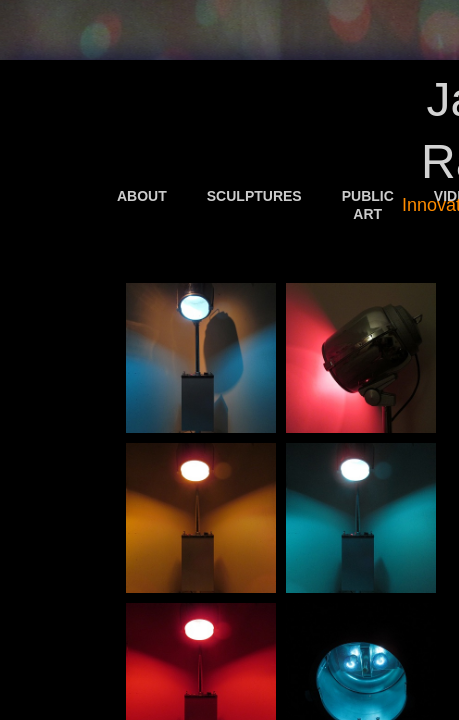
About (142, 196)
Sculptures (254, 196)
